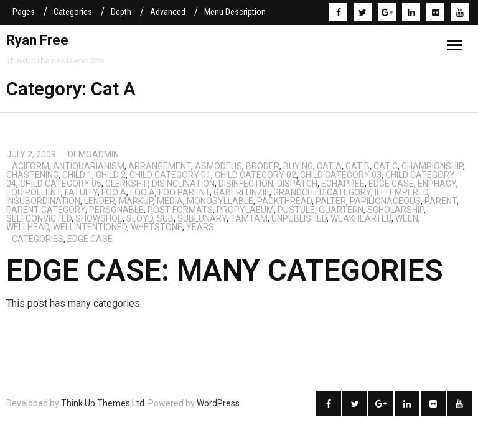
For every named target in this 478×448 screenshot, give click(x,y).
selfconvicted (39, 218)
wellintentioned (90, 227)
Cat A (329, 166)
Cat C (386, 166)
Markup (136, 201)
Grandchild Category (322, 192)
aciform (30, 166)
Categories (73, 12)
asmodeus (218, 166)
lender (100, 201)
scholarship (396, 210)
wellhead (28, 227)
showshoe (99, 218)
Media (170, 201)
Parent (441, 201)
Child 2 (111, 175)
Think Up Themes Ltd (103, 403)
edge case (90, 239)
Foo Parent (184, 192)
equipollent (34, 192)
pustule (296, 210)
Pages (24, 12)
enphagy (437, 184)
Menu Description (235, 12)
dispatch (297, 184)
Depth (121, 12)
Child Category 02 (255, 175)
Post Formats (180, 210)
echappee (343, 184)
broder (263, 166)
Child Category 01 (170, 175)
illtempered (401, 192)
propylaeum (245, 210)
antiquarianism (89, 166)
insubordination (43, 201)
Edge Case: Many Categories (225, 270)
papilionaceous (385, 201)
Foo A (114, 192)
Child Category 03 (341, 175)
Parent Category (46, 210)
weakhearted (361, 218)
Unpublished (299, 218)
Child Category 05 (61, 184)
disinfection (246, 184)
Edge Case (391, 184)
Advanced (168, 12)
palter (331, 201)
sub (165, 218)
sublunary (202, 218)
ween (407, 218)
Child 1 (77, 175)
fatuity (81, 192)
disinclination (183, 184)
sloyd (140, 218)
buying (298, 166)
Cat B (358, 166)
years (200, 227)
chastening (32, 175)
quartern (341, 210)
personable (116, 210)
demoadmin (93, 154)
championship (432, 166)
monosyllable (220, 201)
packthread (284, 201)
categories (38, 239)
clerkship (127, 184)
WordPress (218, 403)
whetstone (157, 227)
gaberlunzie (241, 192)
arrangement (160, 166)
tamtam (249, 218)
